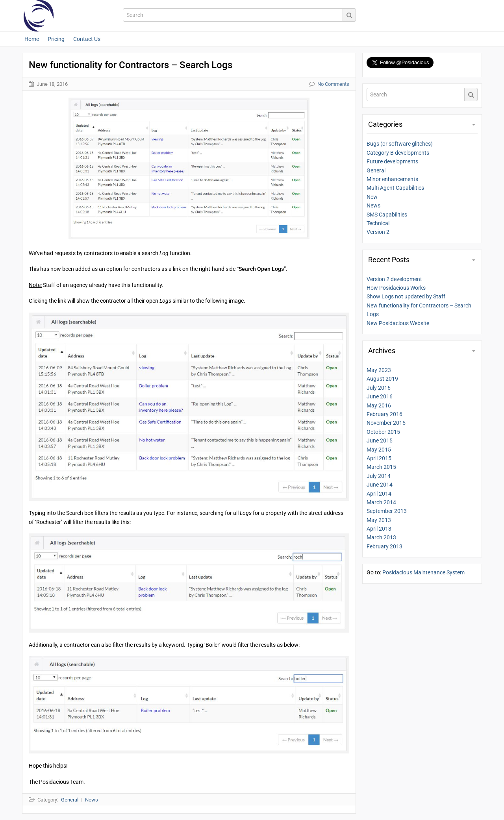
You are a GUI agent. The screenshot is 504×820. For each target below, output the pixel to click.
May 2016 (379, 405)
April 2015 (379, 458)
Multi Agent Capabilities (395, 188)
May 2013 (379, 520)
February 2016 (384, 414)
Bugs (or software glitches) (400, 144)
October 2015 (383, 432)
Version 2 (378, 232)
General (376, 170)
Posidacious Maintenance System (423, 572)
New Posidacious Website (398, 323)
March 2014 (381, 502)
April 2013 (379, 529)
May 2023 (379, 370)
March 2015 (381, 467)
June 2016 (380, 396)
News (373, 205)
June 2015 (380, 441)
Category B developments (398, 153)
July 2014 (379, 476)
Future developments (392, 161)
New (372, 197)
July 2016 (379, 388)
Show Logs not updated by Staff (406, 296)
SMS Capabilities (387, 215)
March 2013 (381, 537)
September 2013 (387, 511)
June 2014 (380, 485)
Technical (378, 223)
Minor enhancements (392, 179)
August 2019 (382, 379)
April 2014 (379, 494)
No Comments (333, 84)
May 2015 (379, 450)
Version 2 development (394, 279)
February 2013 (384, 546)
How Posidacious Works (396, 288)
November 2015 (386, 423)
